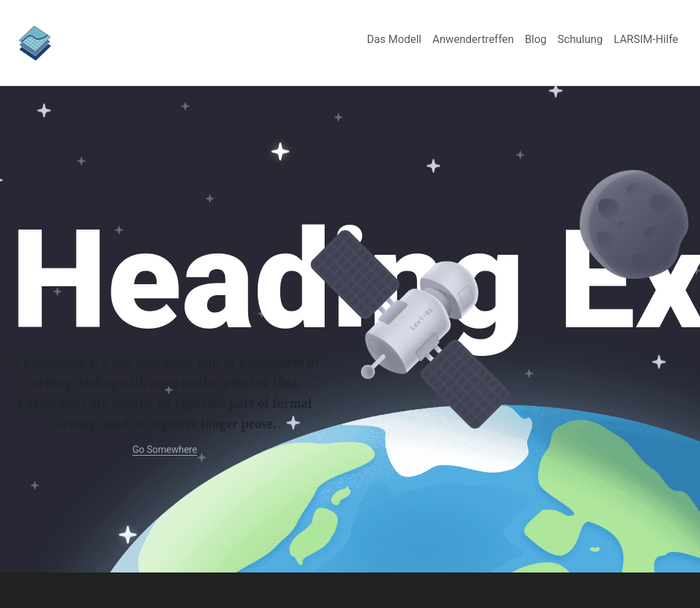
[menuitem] (394, 40)
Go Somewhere (165, 450)
